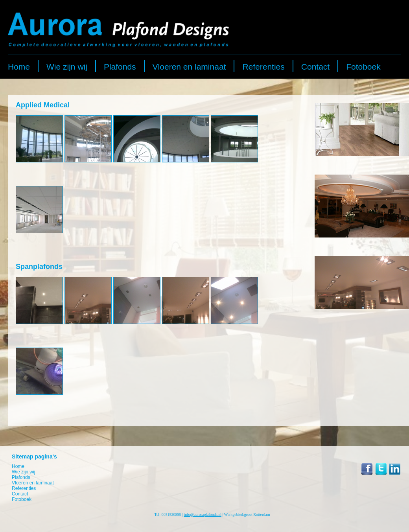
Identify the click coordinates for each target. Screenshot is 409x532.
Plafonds (120, 67)
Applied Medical (43, 105)
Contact (315, 67)
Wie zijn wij (67, 67)
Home (19, 67)
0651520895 (171, 515)
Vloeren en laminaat (189, 67)
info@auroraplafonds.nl (203, 515)
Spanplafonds (39, 267)
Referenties (263, 67)
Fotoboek (363, 67)
